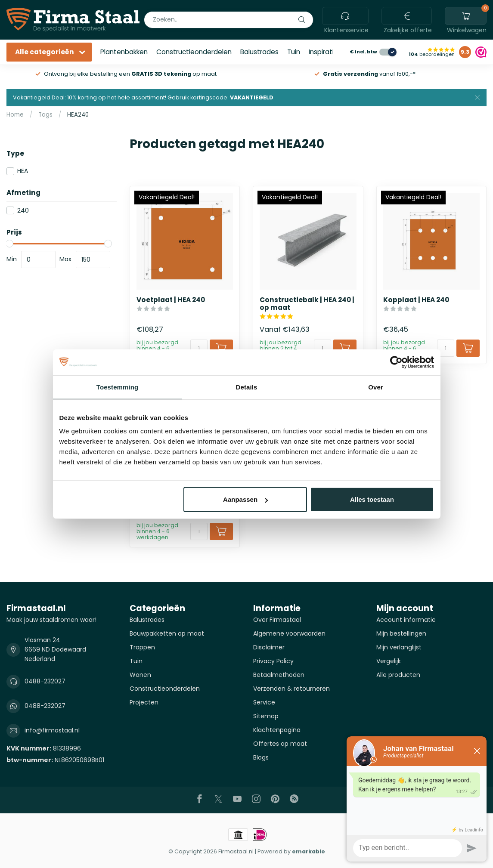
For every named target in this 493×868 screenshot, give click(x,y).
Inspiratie (323, 52)
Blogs (261, 757)
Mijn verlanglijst (399, 647)
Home (15, 115)
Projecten (144, 702)
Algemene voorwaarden (289, 633)
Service (264, 702)
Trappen (142, 647)
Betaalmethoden (279, 675)
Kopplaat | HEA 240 (416, 300)
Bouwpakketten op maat (167, 633)
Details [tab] (247, 387)
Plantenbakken (124, 52)
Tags (45, 115)
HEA (23, 171)
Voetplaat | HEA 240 (171, 300)
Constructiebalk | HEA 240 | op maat (307, 304)
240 (23, 211)
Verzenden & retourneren (291, 689)
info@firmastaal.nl (52, 730)
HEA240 (78, 115)
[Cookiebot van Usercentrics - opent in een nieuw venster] (396, 362)
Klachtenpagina (277, 730)
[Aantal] (199, 348)
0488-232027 (45, 681)
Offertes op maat (280, 744)
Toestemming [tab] (118, 387)
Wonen (140, 675)
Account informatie (406, 620)
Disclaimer (269, 647)
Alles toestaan (372, 499)
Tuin (294, 52)
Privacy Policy (273, 661)
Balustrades (259, 52)
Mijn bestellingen (401, 633)
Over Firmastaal (277, 620)
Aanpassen (245, 499)
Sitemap (266, 716)
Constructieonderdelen (194, 52)
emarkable (309, 851)
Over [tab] (376, 387)
